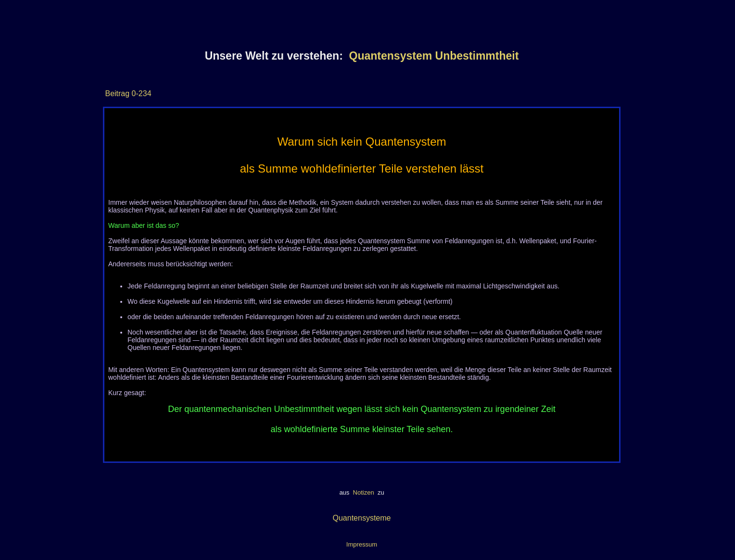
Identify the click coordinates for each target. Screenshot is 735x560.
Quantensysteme (362, 518)
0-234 (140, 93)
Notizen (363, 492)
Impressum (362, 544)
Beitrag (117, 93)
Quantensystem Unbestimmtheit (434, 56)
